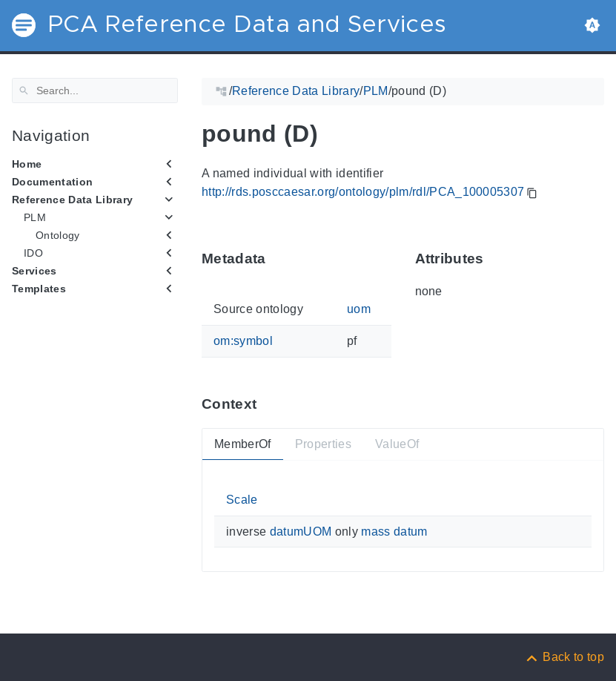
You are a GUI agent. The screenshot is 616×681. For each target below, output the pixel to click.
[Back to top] (564, 657)
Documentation (52, 182)
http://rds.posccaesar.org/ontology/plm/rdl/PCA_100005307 (363, 192)
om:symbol (243, 341)
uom (359, 309)
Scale (242, 500)
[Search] (95, 91)
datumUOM (301, 532)
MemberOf (243, 443)
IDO (33, 253)
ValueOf (397, 443)
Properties (323, 443)
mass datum (394, 532)
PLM (35, 217)
